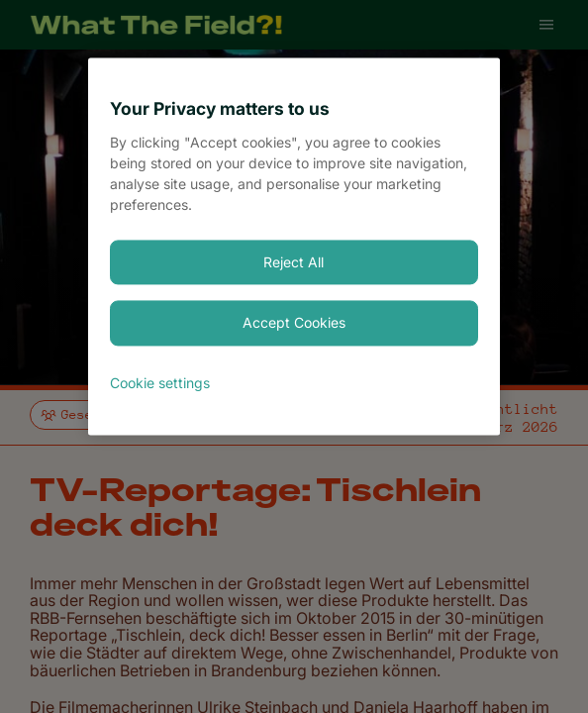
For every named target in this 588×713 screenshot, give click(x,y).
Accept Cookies (294, 323)
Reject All (294, 262)
